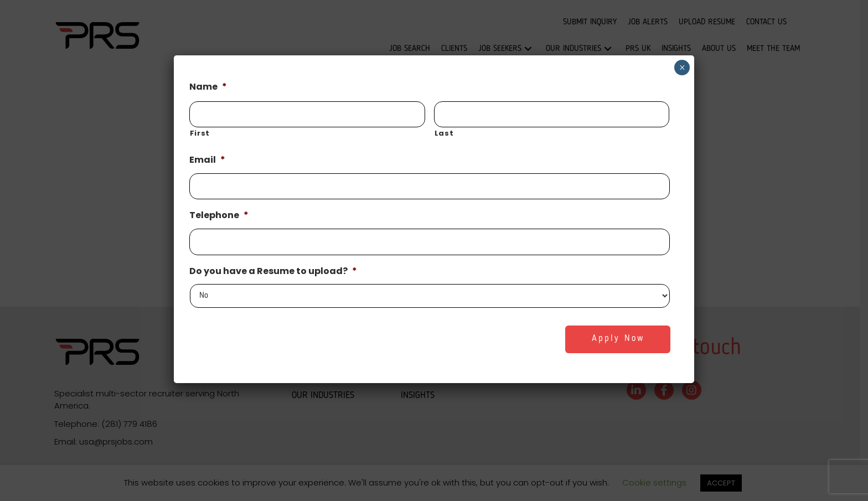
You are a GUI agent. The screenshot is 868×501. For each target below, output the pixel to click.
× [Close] (682, 68)
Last (444, 133)
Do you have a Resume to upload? (273, 272)
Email (207, 160)
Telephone (219, 216)
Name (208, 87)
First (200, 133)
